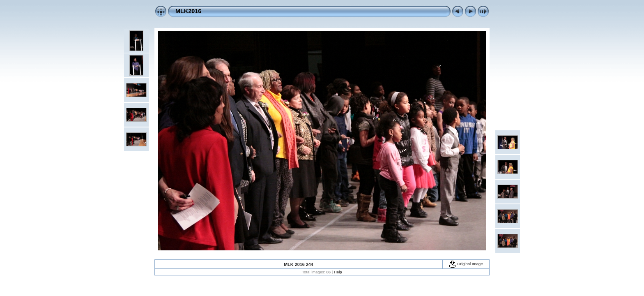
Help (338, 272)
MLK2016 (188, 11)
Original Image (466, 264)
